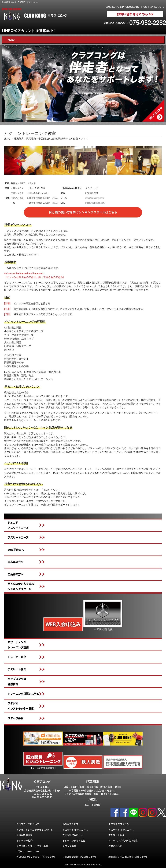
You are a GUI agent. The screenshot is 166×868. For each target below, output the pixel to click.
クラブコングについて (28, 824)
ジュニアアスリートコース (18, 525)
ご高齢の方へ (16, 574)
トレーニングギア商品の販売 (123, 840)
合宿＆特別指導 (24, 835)
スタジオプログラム (119, 824)
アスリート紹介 (17, 669)
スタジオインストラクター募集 (21, 706)
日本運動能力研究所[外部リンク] (79, 857)
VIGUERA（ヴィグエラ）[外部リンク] (36, 857)
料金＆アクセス (70, 824)
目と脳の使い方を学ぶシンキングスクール (21, 586)
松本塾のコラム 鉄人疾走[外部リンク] (128, 857)
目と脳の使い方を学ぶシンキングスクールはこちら (83, 212)
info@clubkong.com (95, 198)
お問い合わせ (115, 846)
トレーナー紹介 (17, 657)
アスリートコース (18, 537)
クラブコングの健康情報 (17, 681)
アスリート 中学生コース (75, 830)
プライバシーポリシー (28, 851)
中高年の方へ (16, 562)
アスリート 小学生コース (121, 830)
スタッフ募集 (16, 718)
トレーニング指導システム (23, 694)
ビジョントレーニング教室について (35, 830)
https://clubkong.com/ (95, 203)
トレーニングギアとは (74, 840)
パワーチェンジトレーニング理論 (18, 645)
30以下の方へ (16, 550)
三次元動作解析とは (73, 835)
